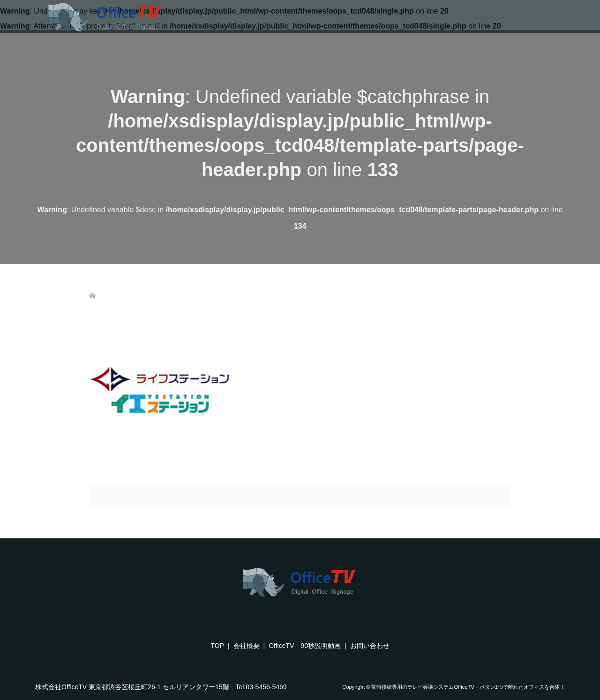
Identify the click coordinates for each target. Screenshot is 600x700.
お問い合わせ (370, 646)
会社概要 (247, 646)
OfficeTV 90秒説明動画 (305, 646)
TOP (217, 646)
